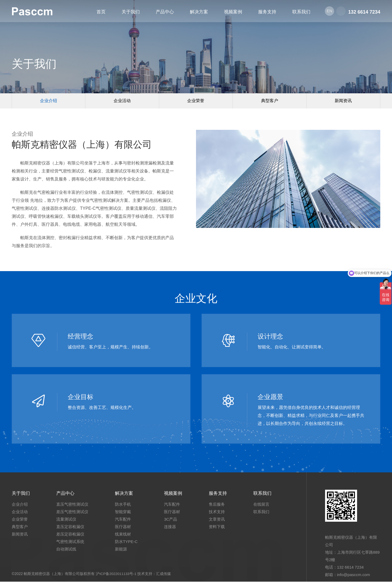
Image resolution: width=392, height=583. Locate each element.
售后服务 (219, 506)
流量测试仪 (67, 520)
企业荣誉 (196, 101)
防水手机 (124, 506)
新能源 (122, 550)
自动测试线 (67, 550)
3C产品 (172, 520)
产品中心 (67, 494)
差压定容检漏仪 (71, 535)
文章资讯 (219, 520)
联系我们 (266, 494)
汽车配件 (124, 520)
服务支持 (221, 494)
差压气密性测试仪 (73, 513)
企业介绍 (49, 101)
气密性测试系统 (71, 543)
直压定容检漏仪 (71, 528)
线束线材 (124, 535)
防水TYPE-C (127, 543)
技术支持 (219, 513)
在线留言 (265, 506)
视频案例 (175, 494)
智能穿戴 (124, 513)
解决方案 (126, 494)
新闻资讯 (343, 101)
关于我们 (21, 494)
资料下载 (219, 528)
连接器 (171, 528)
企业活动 (122, 101)
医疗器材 (124, 528)
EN (329, 12)
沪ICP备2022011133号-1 (117, 575)
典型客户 (270, 101)
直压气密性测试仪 (73, 506)
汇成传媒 (165, 575)
